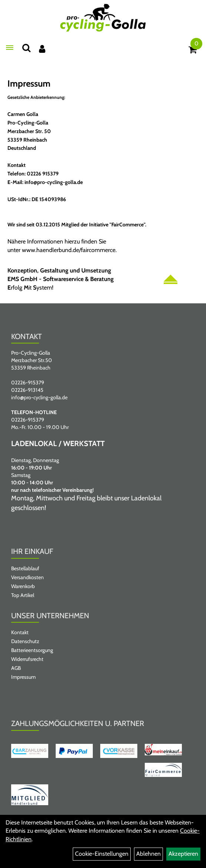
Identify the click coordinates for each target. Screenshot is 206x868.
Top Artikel (23, 595)
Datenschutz (25, 641)
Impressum (23, 677)
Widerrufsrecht (27, 659)
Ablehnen (148, 854)
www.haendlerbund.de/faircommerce (69, 250)
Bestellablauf (25, 568)
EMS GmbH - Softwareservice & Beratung (61, 279)
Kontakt (20, 632)
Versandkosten (27, 577)
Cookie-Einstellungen (102, 854)
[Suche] (26, 48)
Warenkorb (23, 586)
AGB (16, 668)
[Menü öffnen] (10, 48)
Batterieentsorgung (32, 650)
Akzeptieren (183, 854)
